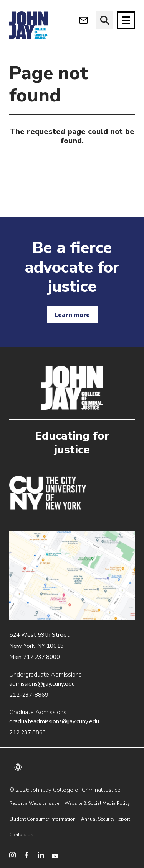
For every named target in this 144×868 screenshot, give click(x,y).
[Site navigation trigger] (126, 20)
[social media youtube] (55, 855)
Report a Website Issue (34, 803)
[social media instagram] (12, 855)
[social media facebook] (27, 855)
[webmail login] (84, 20)
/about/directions (72, 576)
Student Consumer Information (42, 819)
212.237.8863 (28, 732)
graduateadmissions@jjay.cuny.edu (54, 721)
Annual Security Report (106, 819)
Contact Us (21, 835)
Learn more (72, 315)
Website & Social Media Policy (97, 803)
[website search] (105, 20)
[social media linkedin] (41, 855)
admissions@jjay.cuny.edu (42, 684)
